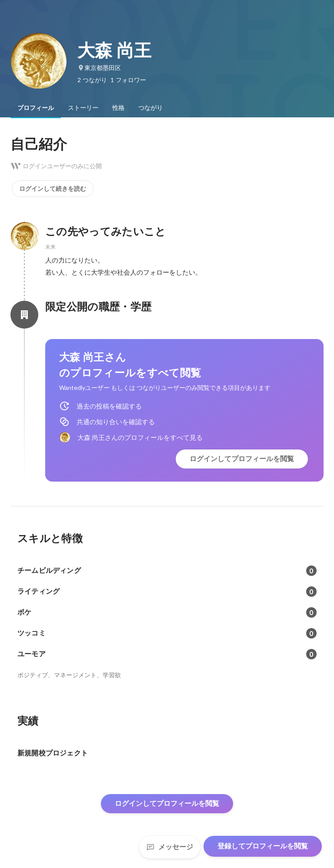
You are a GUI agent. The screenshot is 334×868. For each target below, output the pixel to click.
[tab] (36, 108)
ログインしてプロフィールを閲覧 (242, 459)
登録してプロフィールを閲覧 (263, 846)
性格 (118, 108)
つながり (150, 108)
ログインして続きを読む (53, 189)
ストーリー (83, 108)
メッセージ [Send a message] (170, 847)
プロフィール (36, 108)
